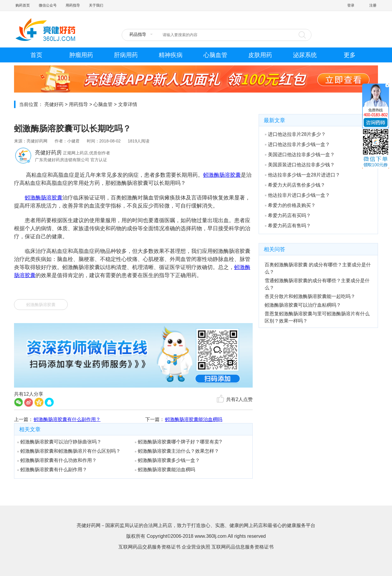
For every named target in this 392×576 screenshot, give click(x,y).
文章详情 (128, 104)
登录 (351, 5)
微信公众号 (48, 5)
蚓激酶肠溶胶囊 (222, 175)
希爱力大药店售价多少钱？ (295, 185)
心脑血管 (215, 55)
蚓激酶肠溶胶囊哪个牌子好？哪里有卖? (178, 442)
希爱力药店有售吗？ (288, 226)
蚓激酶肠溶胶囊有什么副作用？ (67, 419)
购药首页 (23, 5)
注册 (373, 5)
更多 (350, 55)
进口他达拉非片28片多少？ (295, 134)
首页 (36, 55)
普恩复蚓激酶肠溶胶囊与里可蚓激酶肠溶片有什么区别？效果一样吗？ (317, 317)
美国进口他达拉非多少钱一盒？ (300, 155)
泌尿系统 (305, 55)
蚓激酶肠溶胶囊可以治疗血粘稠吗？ (303, 305)
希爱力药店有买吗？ (288, 215)
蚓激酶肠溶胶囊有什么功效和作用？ (57, 460)
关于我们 (96, 5)
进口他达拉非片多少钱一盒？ (297, 144)
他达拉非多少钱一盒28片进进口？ (303, 175)
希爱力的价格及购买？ (290, 205)
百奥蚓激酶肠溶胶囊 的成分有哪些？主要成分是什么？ (318, 268)
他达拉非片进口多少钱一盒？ (297, 195)
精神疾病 (171, 55)
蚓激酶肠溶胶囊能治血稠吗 (194, 419)
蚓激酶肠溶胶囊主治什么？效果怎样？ (177, 451)
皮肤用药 (260, 55)
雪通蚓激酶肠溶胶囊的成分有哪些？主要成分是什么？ (317, 284)
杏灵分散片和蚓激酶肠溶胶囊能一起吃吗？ (310, 296)
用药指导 (73, 5)
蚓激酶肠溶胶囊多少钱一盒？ (167, 460)
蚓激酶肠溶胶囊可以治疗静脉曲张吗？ (59, 442)
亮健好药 (54, 104)
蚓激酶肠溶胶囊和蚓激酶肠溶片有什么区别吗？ (69, 451)
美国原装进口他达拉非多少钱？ (300, 165)
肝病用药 (126, 55)
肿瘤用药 (81, 55)
